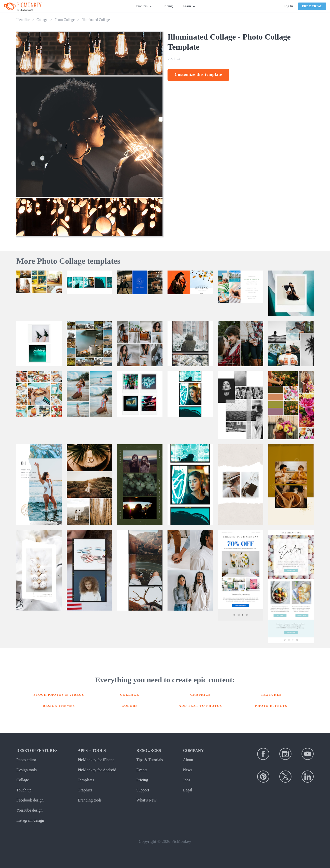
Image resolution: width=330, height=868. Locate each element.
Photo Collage (64, 20)
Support (143, 790)
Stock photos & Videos (59, 695)
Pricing (168, 6)
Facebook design (30, 800)
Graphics (200, 695)
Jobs (187, 780)
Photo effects (271, 706)
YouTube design (29, 810)
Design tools (26, 770)
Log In (288, 6)
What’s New (146, 800)
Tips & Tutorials (150, 760)
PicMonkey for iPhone (96, 760)
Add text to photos (200, 706)
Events (142, 770)
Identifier (23, 20)
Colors (130, 706)
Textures (271, 695)
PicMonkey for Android (97, 770)
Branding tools (90, 800)
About (188, 760)
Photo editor (26, 760)
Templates (86, 780)
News (188, 770)
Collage (42, 20)
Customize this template (198, 74)
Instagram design (30, 820)
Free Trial (312, 6)
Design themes (59, 706)
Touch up (24, 790)
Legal (188, 790)
